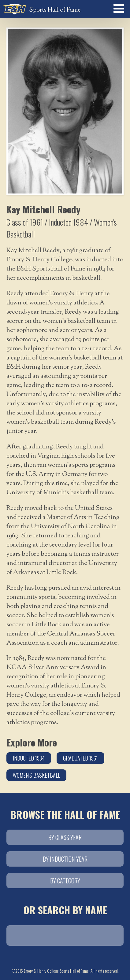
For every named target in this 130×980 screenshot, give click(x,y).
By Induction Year (65, 859)
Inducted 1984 (29, 758)
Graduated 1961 (80, 758)
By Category (65, 881)
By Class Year (65, 837)
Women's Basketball (36, 775)
